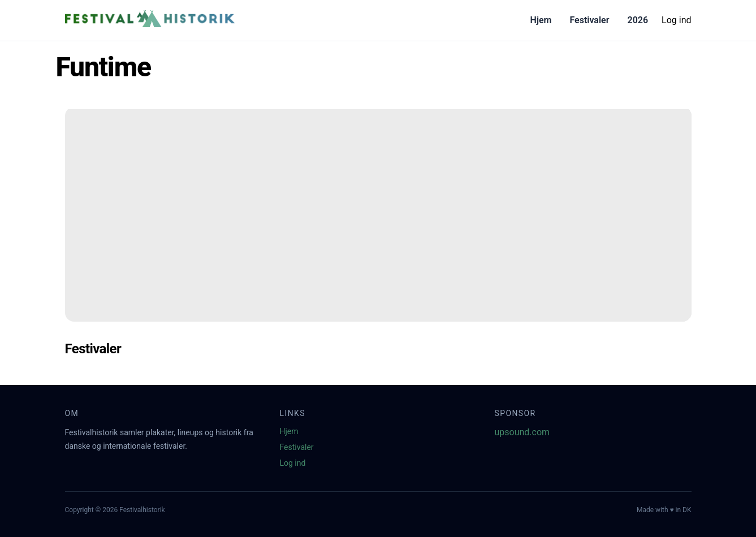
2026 (638, 20)
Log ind (676, 20)
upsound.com (522, 432)
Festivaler (589, 20)
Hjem (541, 20)
